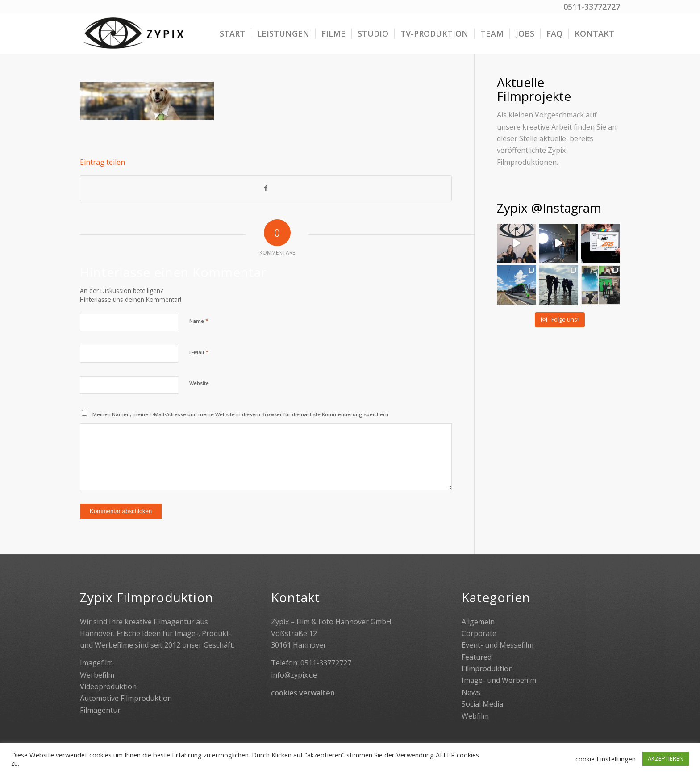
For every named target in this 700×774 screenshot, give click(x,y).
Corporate (479, 633)
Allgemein (478, 622)
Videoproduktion (108, 686)
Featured (477, 657)
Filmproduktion (487, 669)
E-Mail (199, 352)
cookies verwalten (303, 693)
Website (199, 383)
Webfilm (475, 716)
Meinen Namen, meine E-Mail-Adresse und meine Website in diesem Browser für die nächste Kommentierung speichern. (241, 414)
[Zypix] (134, 33)
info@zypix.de (294, 675)
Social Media (482, 704)
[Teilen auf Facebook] (266, 188)
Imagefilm (96, 663)
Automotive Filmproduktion (126, 698)
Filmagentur (100, 710)
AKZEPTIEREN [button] (666, 758)
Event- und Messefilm (498, 645)
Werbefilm (97, 675)
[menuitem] (232, 33)
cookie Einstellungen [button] (606, 759)
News (471, 692)
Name (199, 321)
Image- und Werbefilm (499, 680)
